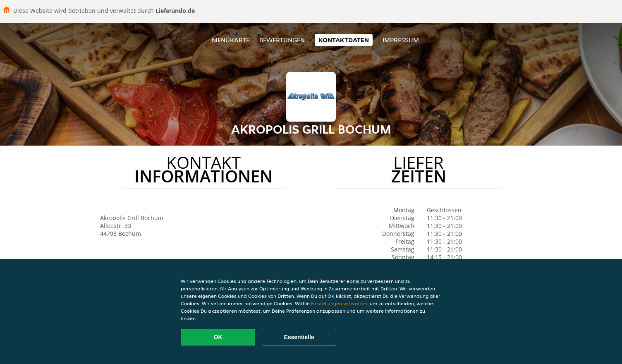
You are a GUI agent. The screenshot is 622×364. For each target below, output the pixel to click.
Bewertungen (282, 40)
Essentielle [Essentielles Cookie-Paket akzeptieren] (299, 337)
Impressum (401, 40)
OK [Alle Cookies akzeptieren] (218, 337)
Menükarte (231, 40)
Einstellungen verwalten (339, 303)
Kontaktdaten (344, 40)
